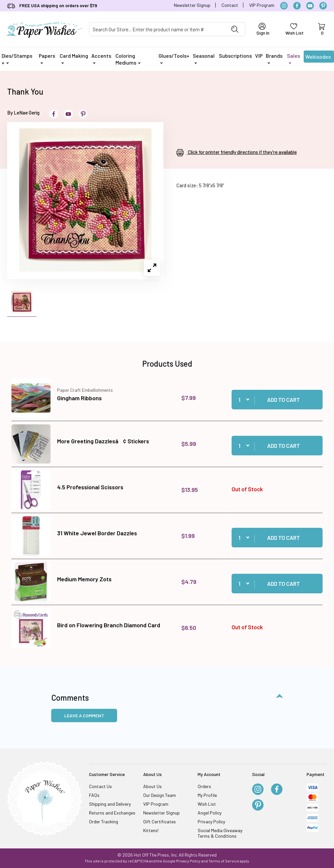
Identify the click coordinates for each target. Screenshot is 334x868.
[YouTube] (310, 6)
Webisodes (318, 58)
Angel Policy (210, 813)
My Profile (207, 795)
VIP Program (262, 5)
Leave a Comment (84, 716)
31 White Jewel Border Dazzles (97, 533)
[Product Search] (157, 29)
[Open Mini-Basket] (321, 29)
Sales (294, 58)
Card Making (74, 58)
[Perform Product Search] (235, 29)
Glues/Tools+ (174, 58)
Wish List (207, 804)
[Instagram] (284, 6)
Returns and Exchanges (112, 813)
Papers (47, 58)
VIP (259, 56)
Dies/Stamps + (17, 59)
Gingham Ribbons (79, 398)
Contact (230, 5)
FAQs (94, 795)
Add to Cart (284, 400)
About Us (152, 786)
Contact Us (100, 786)
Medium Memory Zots (84, 579)
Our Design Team (159, 795)
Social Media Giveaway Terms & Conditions (220, 833)
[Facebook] (297, 6)
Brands (274, 58)
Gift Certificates (159, 822)
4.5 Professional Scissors (90, 487)
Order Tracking (104, 822)
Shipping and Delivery (110, 804)
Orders (204, 786)
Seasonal (204, 58)
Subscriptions (235, 56)
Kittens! (151, 830)
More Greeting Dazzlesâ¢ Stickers (103, 441)
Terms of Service (224, 861)
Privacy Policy (211, 822)
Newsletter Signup (192, 5)
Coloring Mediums (128, 59)
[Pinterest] (323, 6)
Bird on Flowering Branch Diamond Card (109, 625)
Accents (101, 58)
